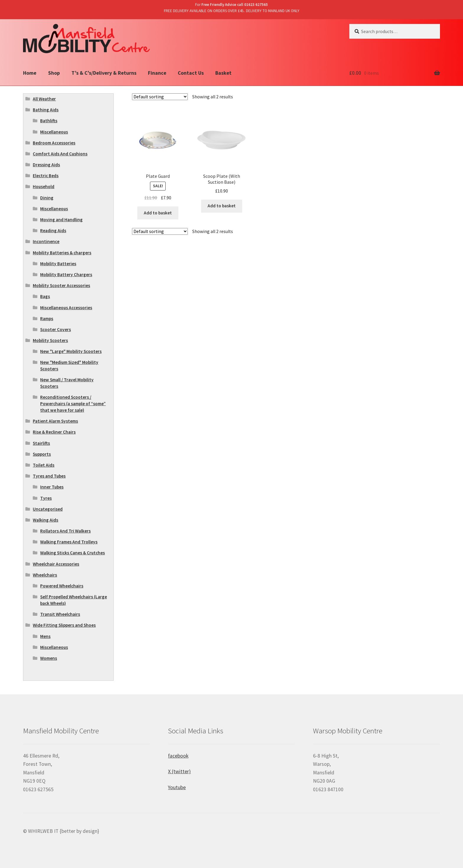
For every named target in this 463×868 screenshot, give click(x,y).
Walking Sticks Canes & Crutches (72, 553)
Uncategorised (48, 509)
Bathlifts (49, 121)
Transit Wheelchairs (60, 614)
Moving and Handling (61, 220)
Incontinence (46, 241)
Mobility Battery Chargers (66, 275)
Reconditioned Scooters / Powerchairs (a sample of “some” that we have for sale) (73, 404)
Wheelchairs (45, 575)
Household (44, 187)
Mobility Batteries (58, 264)
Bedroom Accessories (54, 143)
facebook (178, 756)
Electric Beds (46, 176)
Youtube (177, 787)
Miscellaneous (54, 132)
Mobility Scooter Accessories (61, 285)
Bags (45, 296)
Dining (47, 198)
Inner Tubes (52, 487)
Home (30, 73)
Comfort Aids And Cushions (60, 154)
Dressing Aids (46, 165)
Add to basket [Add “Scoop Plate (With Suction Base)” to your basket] (222, 206)
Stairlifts (41, 443)
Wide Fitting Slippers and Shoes (64, 625)
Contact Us (191, 73)
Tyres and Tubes (49, 476)
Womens (49, 658)
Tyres (46, 498)
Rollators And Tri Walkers (65, 531)
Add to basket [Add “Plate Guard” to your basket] (158, 213)
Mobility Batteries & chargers (62, 253)
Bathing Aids (46, 110)
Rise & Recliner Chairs (54, 432)
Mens (45, 636)
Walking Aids (45, 520)
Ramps (47, 319)
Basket (223, 73)
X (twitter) (179, 771)
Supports (42, 454)
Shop (54, 73)
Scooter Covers (56, 329)
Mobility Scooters (50, 340)
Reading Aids (53, 231)
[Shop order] (160, 97)
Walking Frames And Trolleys (69, 542)
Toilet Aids (44, 465)
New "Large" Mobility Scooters (71, 351)
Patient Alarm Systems (55, 421)
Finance (157, 73)
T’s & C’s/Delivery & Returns (104, 73)
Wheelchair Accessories (56, 564)
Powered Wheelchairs (62, 586)
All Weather (44, 99)
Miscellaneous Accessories (66, 308)
